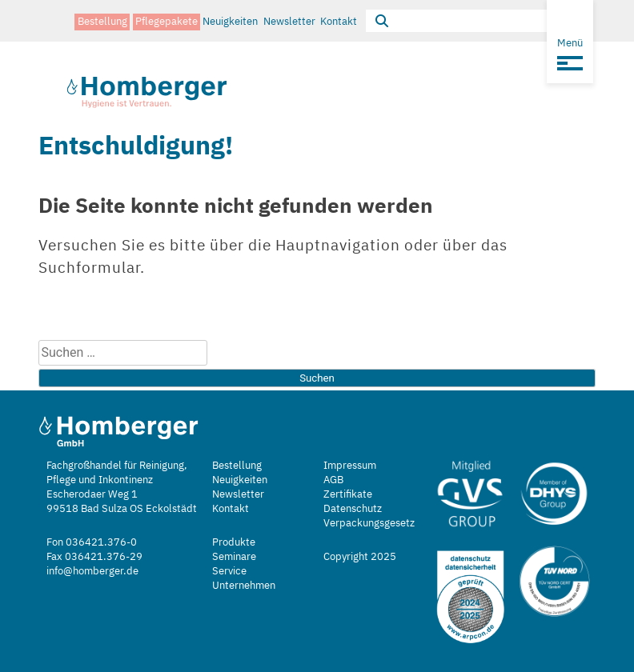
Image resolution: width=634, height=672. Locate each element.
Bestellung (102, 20)
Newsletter (289, 20)
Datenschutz (353, 508)
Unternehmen (244, 585)
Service (229, 571)
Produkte (234, 542)
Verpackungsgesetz (369, 523)
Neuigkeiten (230, 20)
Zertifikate (348, 494)
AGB (333, 480)
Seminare (234, 556)
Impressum (350, 465)
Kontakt (339, 20)
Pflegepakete (167, 20)
